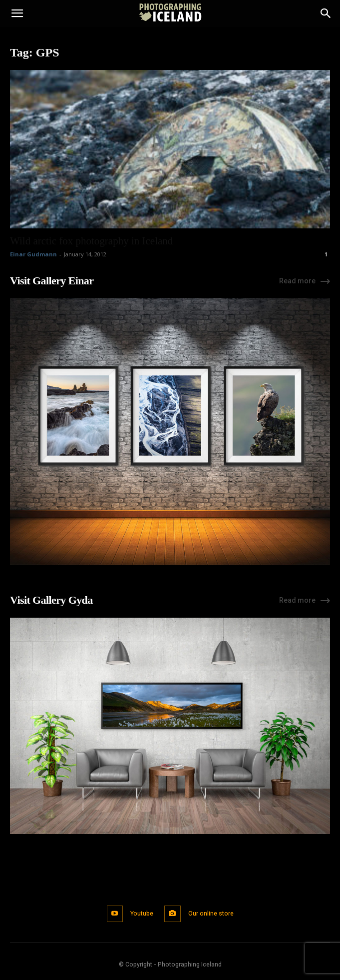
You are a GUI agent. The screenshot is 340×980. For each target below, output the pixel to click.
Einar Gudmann (33, 254)
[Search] (326, 13)
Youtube (142, 914)
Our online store (211, 914)
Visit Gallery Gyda (51, 600)
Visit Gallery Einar (52, 281)
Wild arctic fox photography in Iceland (91, 241)
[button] (17, 13)
